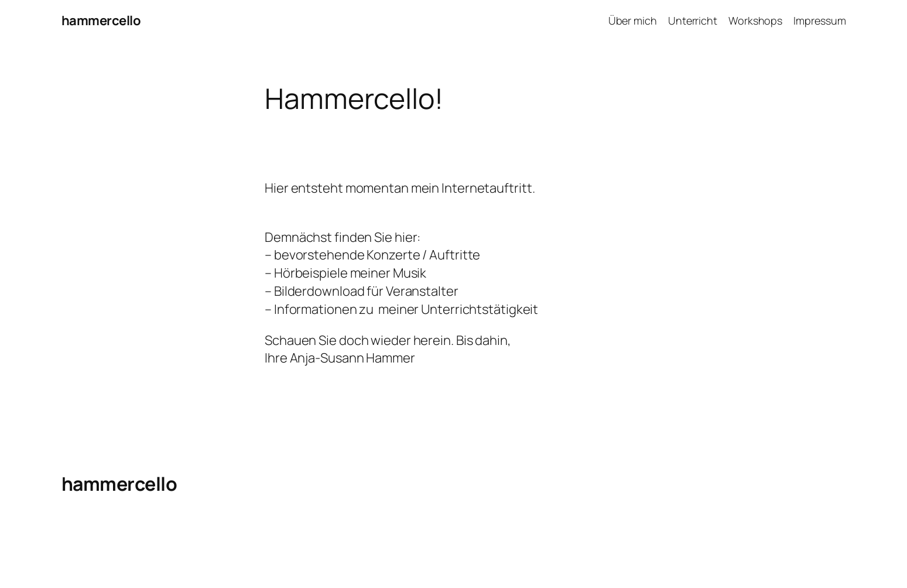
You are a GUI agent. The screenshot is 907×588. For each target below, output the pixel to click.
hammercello (101, 20)
